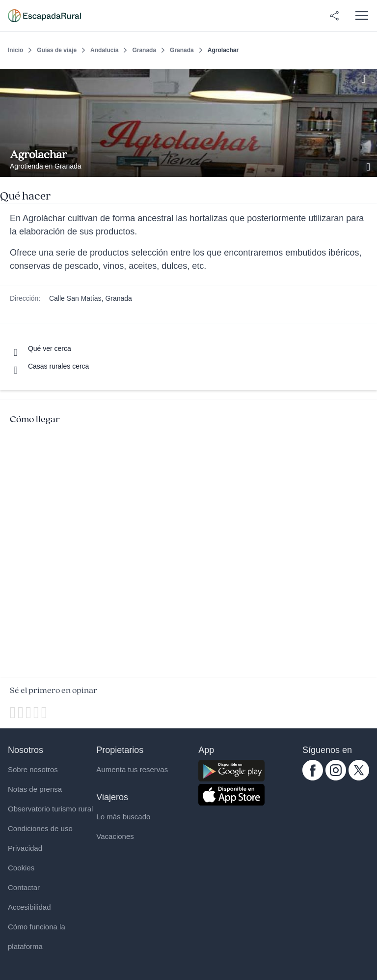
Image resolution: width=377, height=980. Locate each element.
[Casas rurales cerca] (49, 366)
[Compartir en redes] (334, 16)
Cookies (21, 868)
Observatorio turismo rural (50, 809)
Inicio (15, 50)
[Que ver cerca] (40, 348)
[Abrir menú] (362, 15)
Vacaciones (115, 836)
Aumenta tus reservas (132, 769)
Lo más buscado (123, 817)
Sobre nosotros (33, 769)
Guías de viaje (57, 50)
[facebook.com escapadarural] (313, 778)
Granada (144, 50)
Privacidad (25, 848)
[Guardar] (366, 77)
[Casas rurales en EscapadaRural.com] (44, 16)
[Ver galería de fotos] (369, 166)
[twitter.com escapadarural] (359, 778)
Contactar (24, 887)
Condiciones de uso (40, 828)
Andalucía (104, 50)
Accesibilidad (29, 907)
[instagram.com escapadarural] (336, 778)
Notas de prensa (35, 789)
